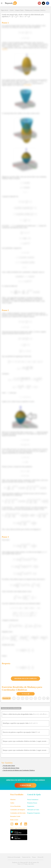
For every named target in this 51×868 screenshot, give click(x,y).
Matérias (13, 800)
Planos (34, 857)
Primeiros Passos (32, 803)
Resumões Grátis (15, 816)
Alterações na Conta (33, 810)
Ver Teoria (25, 694)
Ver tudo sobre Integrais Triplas (11, 768)
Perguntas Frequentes (34, 813)
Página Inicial (4, 10)
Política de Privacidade (14, 857)
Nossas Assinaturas (33, 800)
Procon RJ (41, 857)
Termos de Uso (26, 857)
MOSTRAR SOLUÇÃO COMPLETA (26, 679)
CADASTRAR (25, 785)
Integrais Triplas (19, 10)
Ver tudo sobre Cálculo (9, 766)
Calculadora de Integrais (18, 810)
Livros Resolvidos (16, 806)
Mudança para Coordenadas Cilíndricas (35, 10)
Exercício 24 (6, 698)
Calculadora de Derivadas (18, 813)
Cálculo (12, 10)
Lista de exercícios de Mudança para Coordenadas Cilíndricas (19, 770)
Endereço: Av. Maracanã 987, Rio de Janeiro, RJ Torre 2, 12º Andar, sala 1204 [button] (25, 863)
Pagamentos (31, 806)
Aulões (12, 803)
